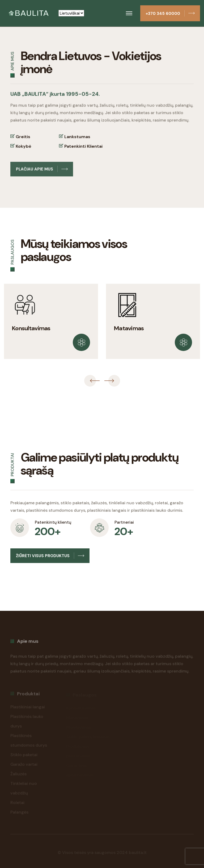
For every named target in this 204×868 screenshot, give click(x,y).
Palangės (19, 813)
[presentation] (90, 381)
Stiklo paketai (24, 756)
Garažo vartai (24, 765)
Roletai (17, 804)
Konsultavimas (31, 328)
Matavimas (129, 328)
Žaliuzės (18, 775)
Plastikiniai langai (28, 708)
